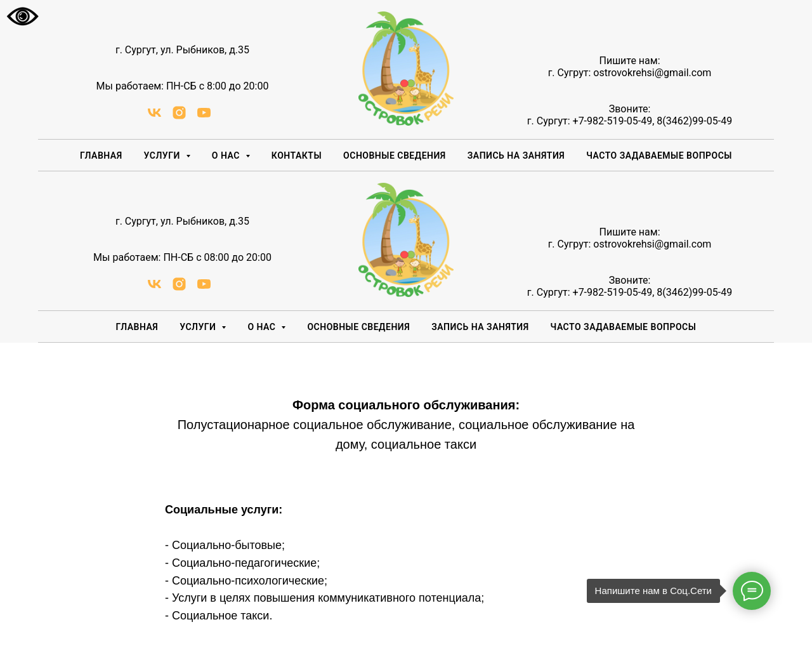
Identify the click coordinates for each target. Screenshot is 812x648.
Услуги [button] (163, 155)
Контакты (297, 155)
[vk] (154, 117)
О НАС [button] (227, 155)
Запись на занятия (516, 155)
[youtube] (204, 117)
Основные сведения (395, 155)
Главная (101, 155)
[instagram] (179, 117)
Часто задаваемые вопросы (659, 155)
